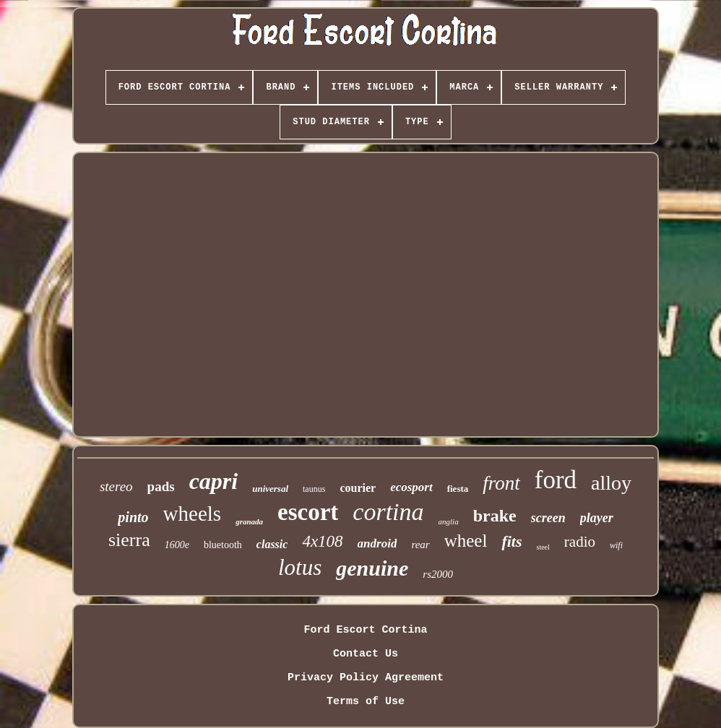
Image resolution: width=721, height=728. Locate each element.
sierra (129, 540)
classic (272, 544)
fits (511, 541)
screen (548, 518)
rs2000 (438, 574)
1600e (177, 545)
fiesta (458, 489)
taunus (314, 489)
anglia (449, 521)
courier (358, 488)
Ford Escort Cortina (365, 630)
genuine (372, 568)
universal (270, 489)
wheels (193, 513)
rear (420, 545)
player (597, 518)
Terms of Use (366, 702)
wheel (466, 541)
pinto (133, 517)
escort (308, 512)
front (501, 483)
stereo (116, 486)
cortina (388, 512)
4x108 (322, 541)
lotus (300, 567)
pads (161, 486)
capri (214, 481)
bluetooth (223, 545)
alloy (611, 483)
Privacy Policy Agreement (366, 678)
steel (543, 547)
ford (556, 480)
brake (495, 516)
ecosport (411, 487)
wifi (616, 545)
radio (580, 542)
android (377, 543)
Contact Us (366, 654)
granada (249, 521)
